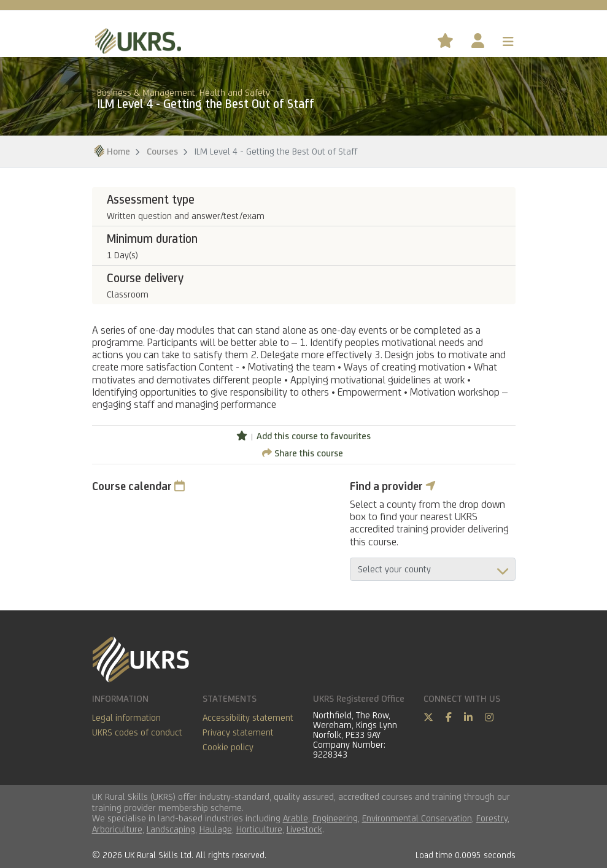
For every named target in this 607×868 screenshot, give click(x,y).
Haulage (216, 829)
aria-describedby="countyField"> (433, 569)
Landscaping (171, 829)
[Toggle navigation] (508, 42)
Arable (296, 818)
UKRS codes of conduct (137, 732)
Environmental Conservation (417, 818)
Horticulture (259, 829)
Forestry (492, 818)
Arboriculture (117, 829)
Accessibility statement (248, 717)
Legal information (126, 717)
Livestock (304, 829)
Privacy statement (238, 732)
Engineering (335, 818)
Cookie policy (228, 747)
